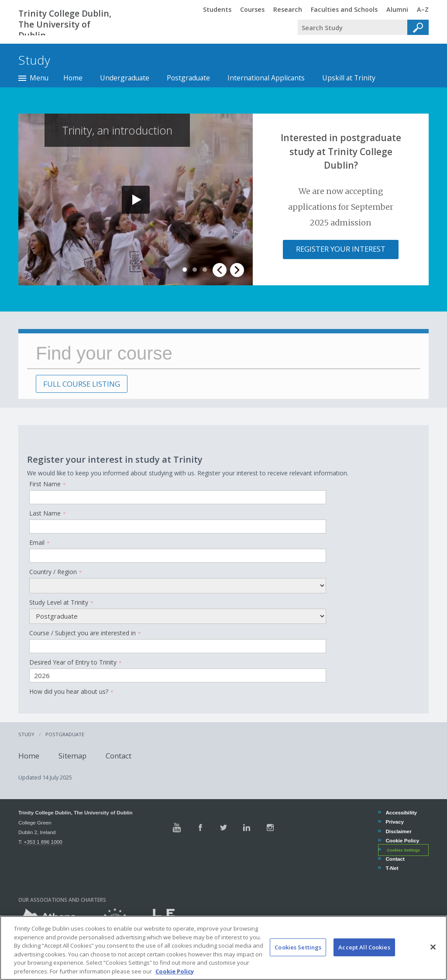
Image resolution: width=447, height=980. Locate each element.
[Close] (433, 957)
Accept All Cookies (364, 958)
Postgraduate (188, 78)
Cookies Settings (403, 850)
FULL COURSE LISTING (82, 384)
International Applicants (266, 78)
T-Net (392, 868)
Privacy (394, 822)
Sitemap (72, 755)
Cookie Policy (402, 840)
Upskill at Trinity (349, 78)
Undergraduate (125, 78)
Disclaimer (398, 831)
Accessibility (401, 812)
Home (73, 78)
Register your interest (341, 249)
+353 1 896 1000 (43, 842)
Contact (119, 755)
